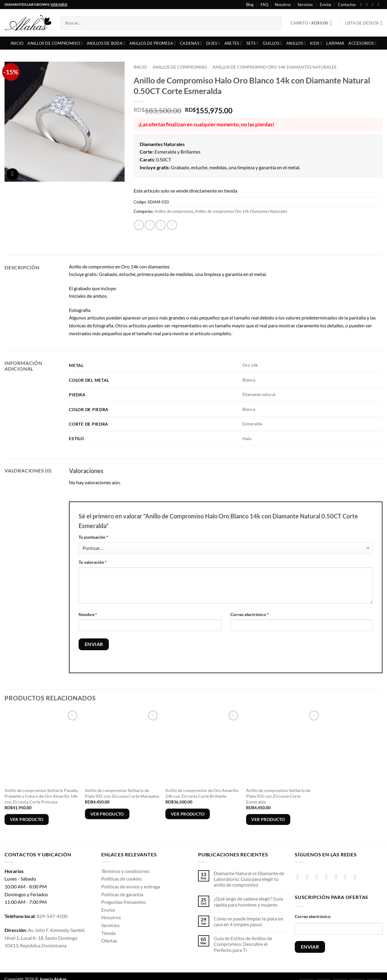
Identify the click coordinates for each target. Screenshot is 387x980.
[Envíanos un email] (338, 877)
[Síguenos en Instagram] (368, 5)
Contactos (347, 5)
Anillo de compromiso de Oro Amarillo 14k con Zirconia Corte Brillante (202, 793)
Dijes (213, 43)
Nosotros (283, 5)
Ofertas (109, 941)
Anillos (296, 43)
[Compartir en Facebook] (139, 225)
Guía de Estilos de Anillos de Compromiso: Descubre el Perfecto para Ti (243, 944)
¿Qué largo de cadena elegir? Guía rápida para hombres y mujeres (248, 901)
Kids (316, 43)
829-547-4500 (52, 916)
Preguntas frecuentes (124, 902)
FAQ (264, 5)
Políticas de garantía (122, 894)
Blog (250, 5)
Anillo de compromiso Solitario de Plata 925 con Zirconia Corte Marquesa (122, 793)
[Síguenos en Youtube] (379, 5)
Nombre (88, 614)
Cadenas (191, 43)
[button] (313, 23)
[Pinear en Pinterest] (172, 225)
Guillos (272, 43)
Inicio (17, 43)
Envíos (108, 910)
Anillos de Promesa (153, 43)
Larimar (335, 43)
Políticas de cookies (122, 879)
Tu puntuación (93, 537)
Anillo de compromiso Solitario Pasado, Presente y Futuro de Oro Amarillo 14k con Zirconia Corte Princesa (42, 796)
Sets (252, 43)
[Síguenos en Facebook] (362, 5)
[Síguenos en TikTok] (319, 877)
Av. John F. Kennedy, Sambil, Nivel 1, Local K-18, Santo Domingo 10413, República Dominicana (45, 938)
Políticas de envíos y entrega (131, 886)
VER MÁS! (59, 4)
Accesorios (362, 43)
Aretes (233, 43)
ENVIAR (310, 947)
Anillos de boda (106, 43)
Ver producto (27, 819)
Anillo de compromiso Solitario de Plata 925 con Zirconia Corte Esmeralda (278, 796)
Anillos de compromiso (55, 43)
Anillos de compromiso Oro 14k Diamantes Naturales (274, 67)
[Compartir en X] (150, 225)
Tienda (108, 933)
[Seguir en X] (374, 5)
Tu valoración (93, 562)
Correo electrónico (250, 614)
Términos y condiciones (125, 871)
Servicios (305, 5)
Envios (326, 5)
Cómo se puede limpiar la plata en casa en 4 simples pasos (249, 921)
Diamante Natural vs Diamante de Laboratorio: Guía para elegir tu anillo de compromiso (249, 879)
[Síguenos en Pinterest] (347, 877)
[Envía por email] (161, 225)
